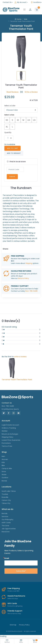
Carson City (6, 500)
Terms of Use (7, 446)
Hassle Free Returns (16, 596)
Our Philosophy (8, 520)
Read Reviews (12, 92)
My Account (20, 2)
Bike (3, 465)
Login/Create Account (10, 425)
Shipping (29, 263)
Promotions (6, 443)
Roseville (5, 497)
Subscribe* (21, 571)
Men (3, 456)
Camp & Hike (7, 468)
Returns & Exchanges (10, 434)
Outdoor (5, 478)
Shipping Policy (7, 437)
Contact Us (7, 2)
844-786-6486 (31, 291)
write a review (20, 357)
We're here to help (14, 614)
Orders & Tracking (9, 428)
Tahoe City (6, 503)
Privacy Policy (24, 625)
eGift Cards (6, 523)
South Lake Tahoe (9, 491)
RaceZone (6, 532)
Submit (12, 176)
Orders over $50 (13, 591)
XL (7, 127)
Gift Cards (12, 603)
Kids (26, 19)
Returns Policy (23, 278)
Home (18, 19)
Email (7, 558)
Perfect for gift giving (15, 606)
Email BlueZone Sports (10, 409)
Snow (4, 471)
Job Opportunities (9, 529)
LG (29, 120)
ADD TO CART (12, 148)
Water (4, 475)
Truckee (5, 494)
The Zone (5, 526)
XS (7, 120)
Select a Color (10, 106)
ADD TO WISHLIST (14, 153)
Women (5, 459)
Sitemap (13, 625)
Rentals (5, 513)
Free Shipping (14, 588)
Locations (36, 2)
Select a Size (9, 115)
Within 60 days (13, 598)
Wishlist (5, 431)
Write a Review (31, 92)
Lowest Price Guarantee (11, 440)
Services (5, 517)
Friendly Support (15, 611)
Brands (4, 481)
